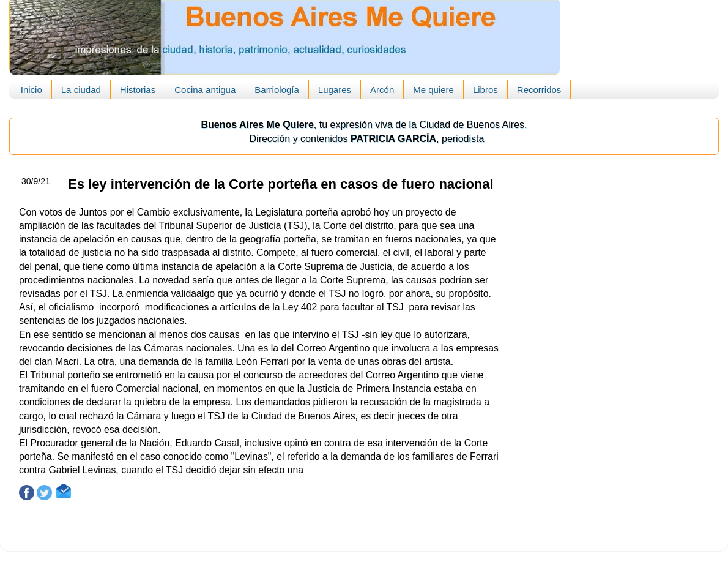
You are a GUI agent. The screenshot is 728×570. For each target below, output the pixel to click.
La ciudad (81, 90)
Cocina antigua (205, 90)
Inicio (32, 90)
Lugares (335, 90)
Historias (138, 90)
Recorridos (539, 90)
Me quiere (433, 90)
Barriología (277, 90)
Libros (485, 90)
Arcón (382, 90)
